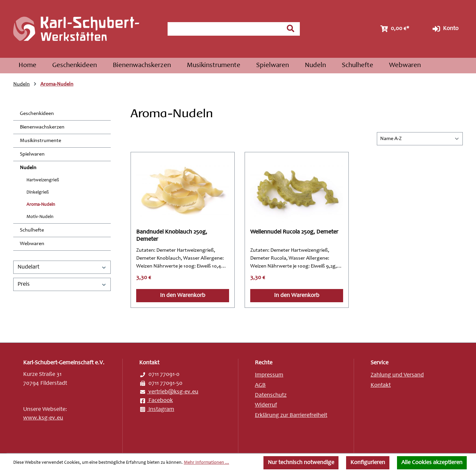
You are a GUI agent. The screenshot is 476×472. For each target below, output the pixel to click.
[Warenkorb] (394, 29)
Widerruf (266, 405)
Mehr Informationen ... (206, 463)
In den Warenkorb (183, 296)
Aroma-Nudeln (41, 205)
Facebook (156, 401)
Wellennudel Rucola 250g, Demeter (294, 232)
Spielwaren (32, 154)
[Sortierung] (420, 139)
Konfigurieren (368, 463)
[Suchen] (291, 28)
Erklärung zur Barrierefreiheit (291, 416)
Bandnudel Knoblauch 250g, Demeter (172, 236)
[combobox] (225, 29)
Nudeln (28, 168)
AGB (260, 385)
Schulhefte (32, 230)
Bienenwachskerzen (42, 127)
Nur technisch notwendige (301, 463)
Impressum (269, 375)
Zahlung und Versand (397, 375)
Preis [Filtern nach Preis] (62, 284)
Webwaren (32, 244)
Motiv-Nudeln (40, 217)
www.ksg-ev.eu (43, 418)
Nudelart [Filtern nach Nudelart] (62, 267)
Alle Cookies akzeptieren (432, 463)
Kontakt (381, 385)
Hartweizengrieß (43, 180)
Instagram (157, 410)
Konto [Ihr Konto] (445, 29)
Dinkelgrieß (38, 193)
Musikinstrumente (40, 141)
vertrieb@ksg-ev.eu (169, 392)
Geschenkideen (37, 114)
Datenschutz (271, 395)
